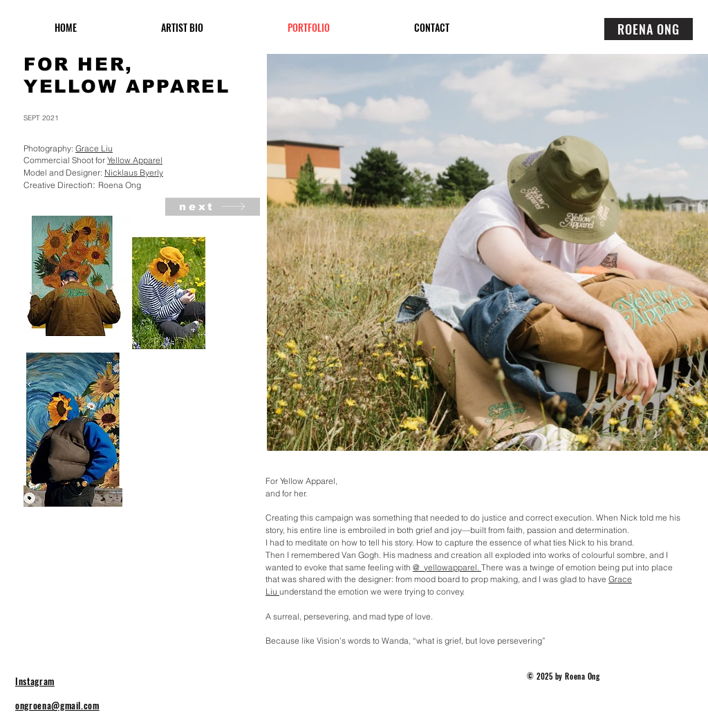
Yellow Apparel (135, 160)
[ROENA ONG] (649, 29)
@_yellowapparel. (447, 567)
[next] (213, 207)
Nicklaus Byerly (134, 172)
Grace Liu (94, 148)
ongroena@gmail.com (57, 705)
